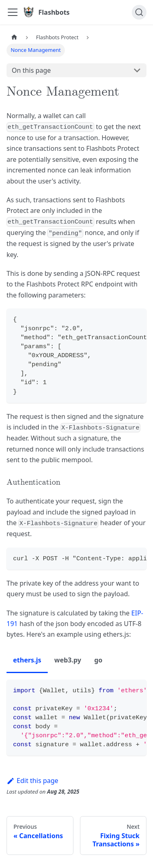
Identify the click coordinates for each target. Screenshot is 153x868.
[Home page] (14, 37)
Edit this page (32, 781)
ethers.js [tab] (27, 660)
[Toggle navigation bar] (13, 12)
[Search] (139, 12)
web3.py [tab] (68, 660)
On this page (31, 70)
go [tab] (98, 660)
